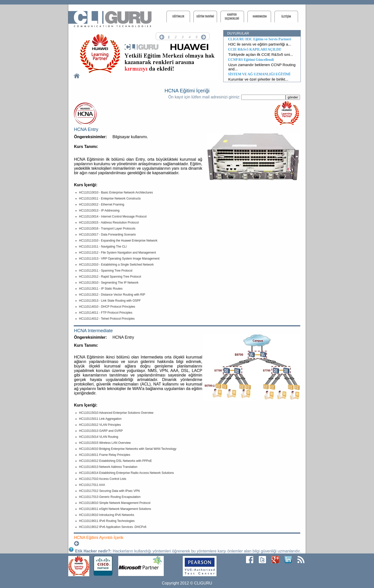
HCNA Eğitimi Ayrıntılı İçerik (99, 538)
